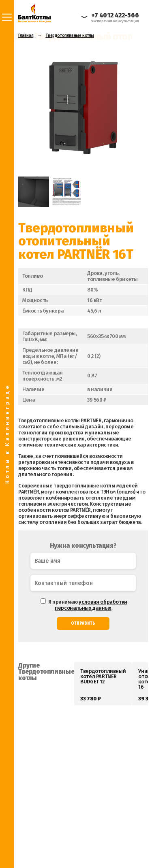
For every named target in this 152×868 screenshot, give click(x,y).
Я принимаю (84, 605)
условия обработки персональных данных (91, 605)
